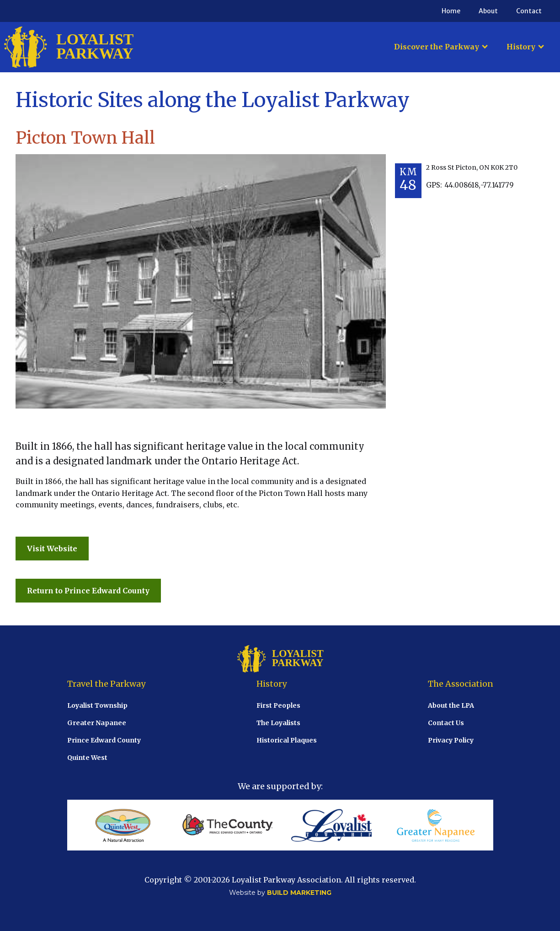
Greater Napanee (97, 723)
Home (451, 11)
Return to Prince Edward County (88, 591)
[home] (69, 47)
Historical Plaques (287, 740)
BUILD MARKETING (299, 893)
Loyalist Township (97, 705)
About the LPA (451, 705)
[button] (441, 47)
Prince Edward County (104, 740)
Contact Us (446, 723)
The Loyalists (278, 723)
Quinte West (87, 758)
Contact (529, 11)
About (488, 11)
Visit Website (52, 549)
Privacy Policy (451, 740)
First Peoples (278, 705)
